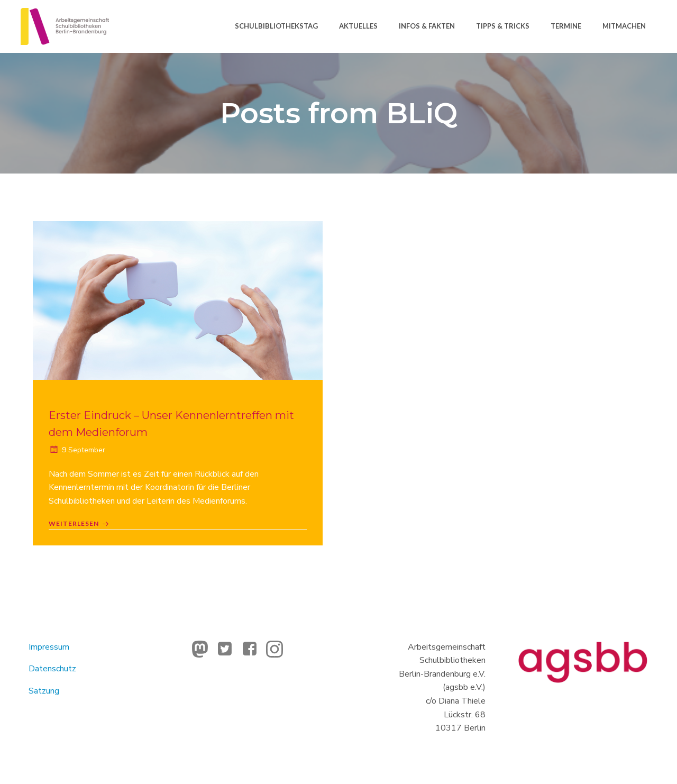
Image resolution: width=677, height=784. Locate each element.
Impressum (49, 647)
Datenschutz (52, 669)
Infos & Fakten (427, 26)
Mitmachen (624, 26)
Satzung (44, 691)
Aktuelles (358, 26)
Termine (566, 26)
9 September (77, 450)
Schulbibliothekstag (276, 26)
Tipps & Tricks (503, 26)
